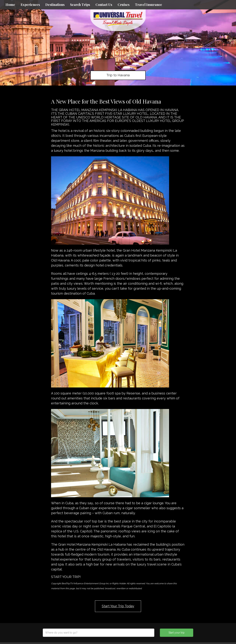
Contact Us (104, 5)
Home (10, 5)
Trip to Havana (118, 75)
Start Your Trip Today (118, 606)
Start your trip (177, 633)
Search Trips (80, 5)
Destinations (55, 5)
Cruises (124, 5)
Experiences (30, 5)
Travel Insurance (149, 5)
